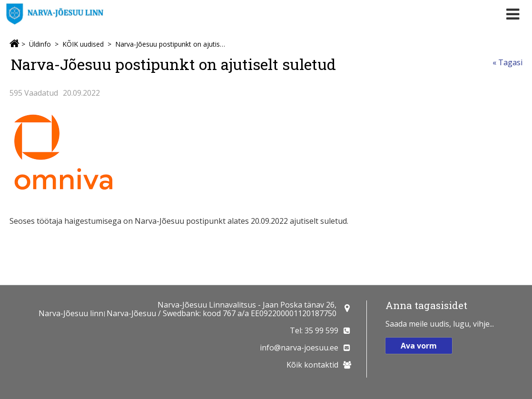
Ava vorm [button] (419, 346)
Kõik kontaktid (312, 365)
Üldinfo (40, 44)
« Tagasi (507, 62)
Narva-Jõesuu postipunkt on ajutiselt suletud (170, 44)
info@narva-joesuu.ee (299, 348)
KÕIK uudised (83, 44)
